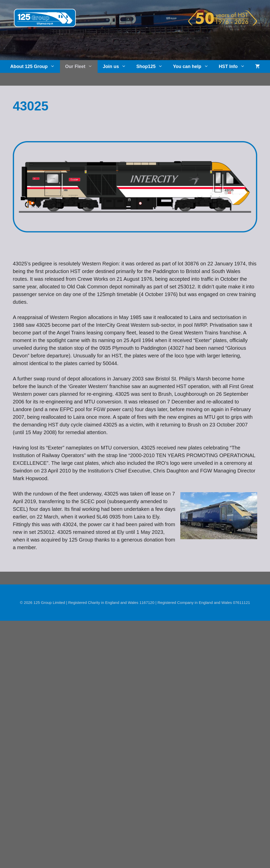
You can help (193, 66)
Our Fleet (81, 66)
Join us (117, 66)
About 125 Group (35, 66)
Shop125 (152, 66)
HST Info (234, 66)
